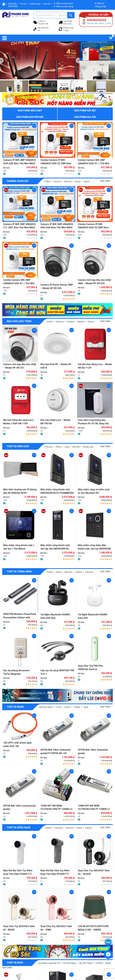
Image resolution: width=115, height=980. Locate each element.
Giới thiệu (13, 4)
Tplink (86, 707)
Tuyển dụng (35, 4)
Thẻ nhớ (99, 963)
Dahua (77, 181)
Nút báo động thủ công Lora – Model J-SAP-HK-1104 (19, 422)
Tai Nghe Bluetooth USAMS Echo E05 (93, 616)
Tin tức (23, 4)
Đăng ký (101, 3)
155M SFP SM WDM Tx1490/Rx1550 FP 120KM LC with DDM (94, 808)
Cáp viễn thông (85, 963)
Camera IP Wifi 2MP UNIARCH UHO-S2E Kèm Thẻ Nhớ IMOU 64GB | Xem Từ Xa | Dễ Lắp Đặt (20, 162)
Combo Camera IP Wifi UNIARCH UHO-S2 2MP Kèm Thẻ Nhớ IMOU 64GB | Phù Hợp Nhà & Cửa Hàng (57, 162)
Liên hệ (46, 4)
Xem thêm (106, 181)
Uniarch (86, 181)
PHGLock (49, 447)
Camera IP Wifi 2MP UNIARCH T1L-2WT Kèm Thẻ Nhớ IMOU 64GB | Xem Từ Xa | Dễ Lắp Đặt (20, 226)
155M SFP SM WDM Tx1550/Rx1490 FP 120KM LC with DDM (56, 808)
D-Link (58, 707)
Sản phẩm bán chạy (30, 111)
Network (81, 322)
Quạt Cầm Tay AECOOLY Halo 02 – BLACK (94, 872)
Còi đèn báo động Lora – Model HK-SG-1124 (95, 366)
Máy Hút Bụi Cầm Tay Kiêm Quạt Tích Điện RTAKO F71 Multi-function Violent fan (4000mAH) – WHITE (18, 872)
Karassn (91, 322)
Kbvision (57, 181)
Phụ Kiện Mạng (69, 963)
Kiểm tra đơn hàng (65, 6)
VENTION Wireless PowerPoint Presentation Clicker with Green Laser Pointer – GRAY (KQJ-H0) (20, 616)
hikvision (76, 447)
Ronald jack (88, 447)
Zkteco (59, 447)
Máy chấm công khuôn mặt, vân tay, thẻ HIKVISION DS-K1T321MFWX (55, 547)
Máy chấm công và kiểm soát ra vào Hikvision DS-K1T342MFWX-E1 (94, 491)
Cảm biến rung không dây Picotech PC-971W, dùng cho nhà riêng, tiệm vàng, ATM (93, 422)
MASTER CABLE (46, 707)
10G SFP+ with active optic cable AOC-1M (17, 744)
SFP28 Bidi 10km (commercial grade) (19, 807)
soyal (67, 447)
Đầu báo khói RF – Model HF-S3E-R (56, 366)
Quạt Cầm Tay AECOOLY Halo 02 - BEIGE (19, 928)
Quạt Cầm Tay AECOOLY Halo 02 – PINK (56, 928)
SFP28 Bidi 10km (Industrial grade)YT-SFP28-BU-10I (55, 752)
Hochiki (50, 322)
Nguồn (108, 963)
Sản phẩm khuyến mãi (30, 117)
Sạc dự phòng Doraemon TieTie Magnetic (16, 672)
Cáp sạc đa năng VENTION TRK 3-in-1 (57, 672)
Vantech (79, 572)
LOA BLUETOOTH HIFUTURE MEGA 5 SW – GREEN (93, 928)
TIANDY (47, 181)
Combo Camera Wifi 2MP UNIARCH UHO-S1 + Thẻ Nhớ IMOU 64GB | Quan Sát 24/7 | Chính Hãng (94, 162)
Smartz (50, 572)
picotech (71, 322)
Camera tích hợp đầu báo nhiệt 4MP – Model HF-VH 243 (94, 282)
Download (13, 6)
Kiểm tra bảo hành (65, 3)
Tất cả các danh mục (44, 15)
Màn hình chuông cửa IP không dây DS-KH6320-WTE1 (20, 491)
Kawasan (60, 322)
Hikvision (68, 181)
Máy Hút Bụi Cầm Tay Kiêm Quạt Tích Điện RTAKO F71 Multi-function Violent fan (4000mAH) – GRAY (55, 872)
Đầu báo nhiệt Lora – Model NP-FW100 (55, 422)
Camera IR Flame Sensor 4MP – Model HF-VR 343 (57, 286)
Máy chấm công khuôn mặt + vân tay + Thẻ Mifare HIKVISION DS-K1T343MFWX (19, 547)
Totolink (77, 707)
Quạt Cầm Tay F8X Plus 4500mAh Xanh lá (90, 668)
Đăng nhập (101, 6)
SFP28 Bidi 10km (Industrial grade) (93, 752)
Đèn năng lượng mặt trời (49, 963)
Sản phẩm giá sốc (85, 117)
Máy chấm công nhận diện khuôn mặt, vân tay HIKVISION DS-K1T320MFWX (94, 547)
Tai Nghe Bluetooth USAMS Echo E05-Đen (55, 616)
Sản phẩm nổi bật (85, 111)
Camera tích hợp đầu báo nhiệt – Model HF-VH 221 (20, 366)
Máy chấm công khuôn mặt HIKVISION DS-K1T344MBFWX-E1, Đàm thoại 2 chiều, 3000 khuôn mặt (57, 491)
